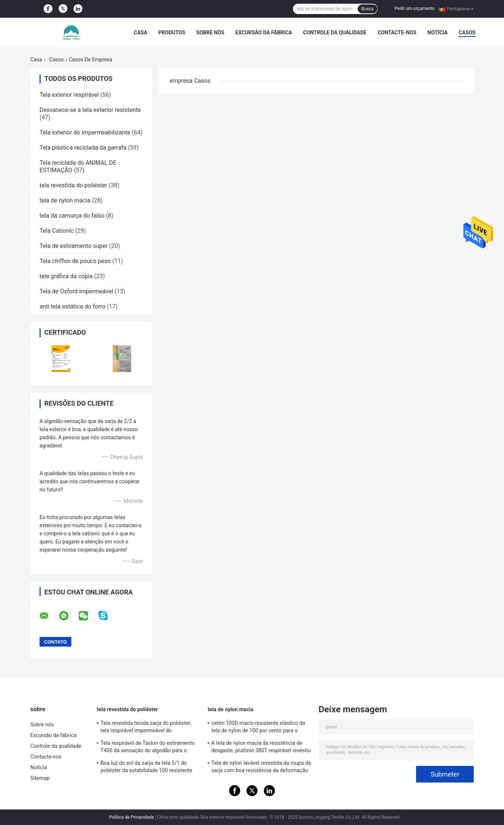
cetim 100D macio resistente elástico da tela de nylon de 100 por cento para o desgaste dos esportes (258, 728)
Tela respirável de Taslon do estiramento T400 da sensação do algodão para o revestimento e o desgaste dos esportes (148, 748)
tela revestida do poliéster (73, 185)
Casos (467, 33)
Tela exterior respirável (69, 95)
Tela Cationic (57, 231)
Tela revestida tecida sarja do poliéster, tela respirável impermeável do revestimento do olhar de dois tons (146, 728)
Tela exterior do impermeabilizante (85, 132)
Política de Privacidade (131, 817)
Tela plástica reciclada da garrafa (83, 148)
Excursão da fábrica (264, 33)
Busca (367, 9)
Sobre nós (210, 33)
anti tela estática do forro (72, 306)
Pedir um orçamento (415, 8)
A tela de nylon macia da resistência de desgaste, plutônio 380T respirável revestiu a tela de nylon (261, 748)
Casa (141, 33)
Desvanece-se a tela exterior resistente (90, 110)
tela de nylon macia (65, 200)
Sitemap (40, 778)
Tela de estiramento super (74, 246)
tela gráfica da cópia (66, 276)
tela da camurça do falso (72, 216)
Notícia (438, 33)
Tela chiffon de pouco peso (75, 261)
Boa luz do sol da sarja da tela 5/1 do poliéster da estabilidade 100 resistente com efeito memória (146, 768)
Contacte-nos (397, 33)
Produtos (172, 33)
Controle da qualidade (335, 33)
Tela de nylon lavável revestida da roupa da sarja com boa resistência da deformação (261, 767)
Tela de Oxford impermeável (76, 291)
